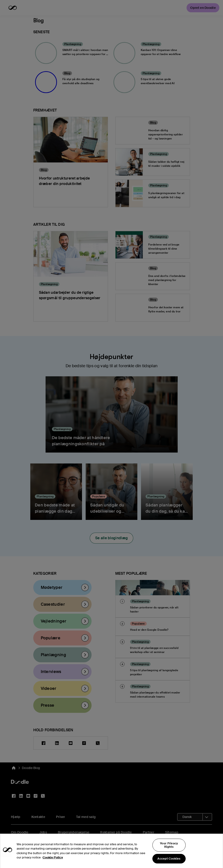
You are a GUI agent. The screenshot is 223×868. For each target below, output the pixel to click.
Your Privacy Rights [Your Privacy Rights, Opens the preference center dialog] (169, 854)
